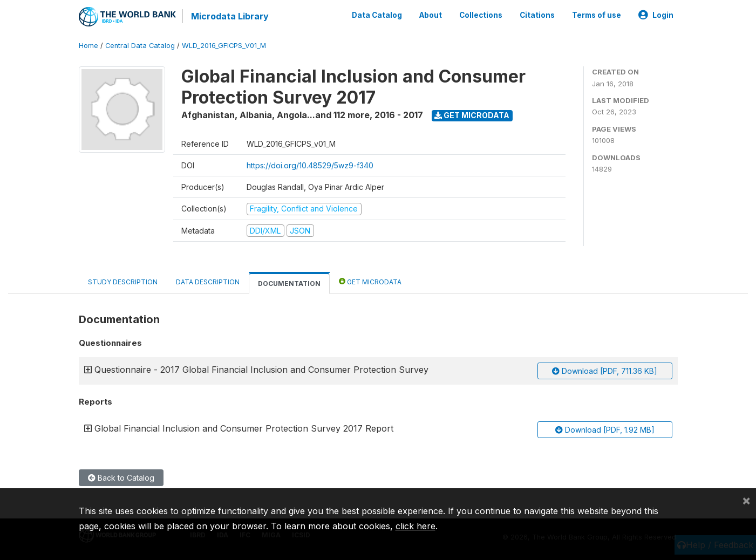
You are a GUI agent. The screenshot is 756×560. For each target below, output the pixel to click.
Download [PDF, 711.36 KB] (605, 371)
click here (416, 526)
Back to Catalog (121, 478)
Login (656, 15)
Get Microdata (472, 115)
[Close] (746, 500)
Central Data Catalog (140, 46)
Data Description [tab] (208, 282)
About (431, 15)
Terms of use (597, 15)
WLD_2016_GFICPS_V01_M (224, 46)
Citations (537, 15)
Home (88, 46)
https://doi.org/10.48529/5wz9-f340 (310, 165)
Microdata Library (230, 16)
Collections (481, 15)
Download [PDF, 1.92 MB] (605, 430)
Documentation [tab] (289, 284)
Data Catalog (377, 15)
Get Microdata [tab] (370, 281)
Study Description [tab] (123, 282)
